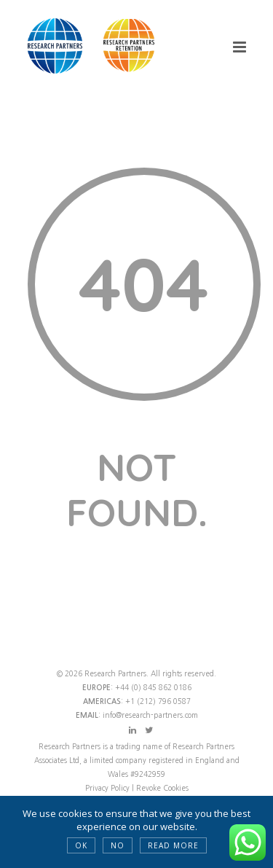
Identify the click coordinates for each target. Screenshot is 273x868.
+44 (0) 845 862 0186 (153, 687)
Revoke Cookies (162, 788)
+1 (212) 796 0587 (158, 701)
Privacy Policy (108, 788)
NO (118, 845)
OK (81, 845)
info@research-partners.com (150, 715)
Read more (173, 845)
